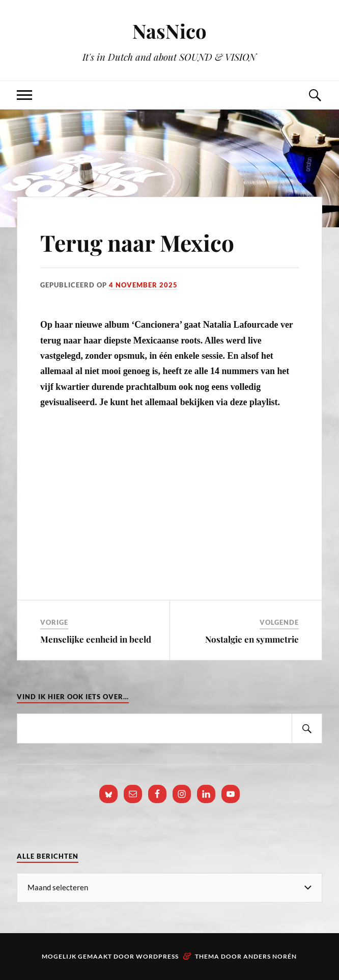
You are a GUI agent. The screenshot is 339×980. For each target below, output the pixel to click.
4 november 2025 (143, 285)
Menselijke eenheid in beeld (96, 639)
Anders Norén (270, 956)
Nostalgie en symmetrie (252, 639)
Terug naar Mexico (137, 242)
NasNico (169, 31)
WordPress (157, 956)
